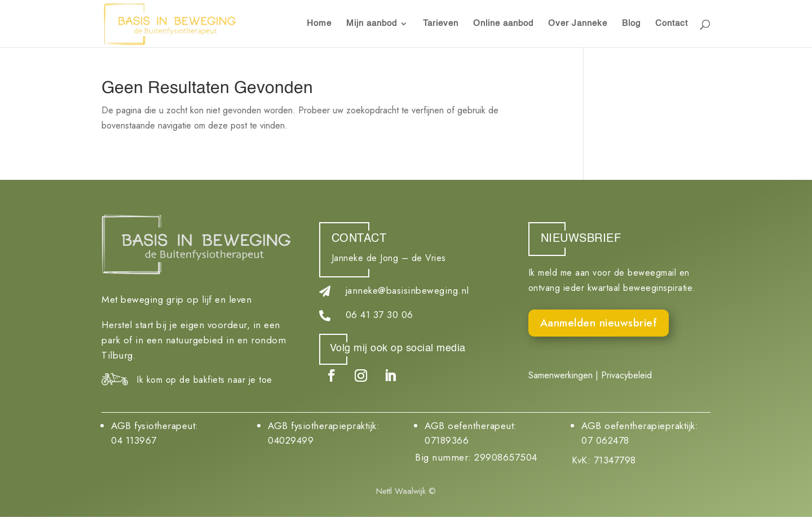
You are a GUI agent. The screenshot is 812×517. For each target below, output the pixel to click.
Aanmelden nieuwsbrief (599, 323)
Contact (672, 24)
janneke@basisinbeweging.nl (407, 290)
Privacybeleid (626, 375)
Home (319, 24)
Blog (631, 24)
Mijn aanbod (372, 24)
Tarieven (441, 24)
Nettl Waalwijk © (406, 491)
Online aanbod (503, 24)
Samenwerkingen (561, 375)
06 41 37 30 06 (379, 315)
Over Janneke (578, 24)
